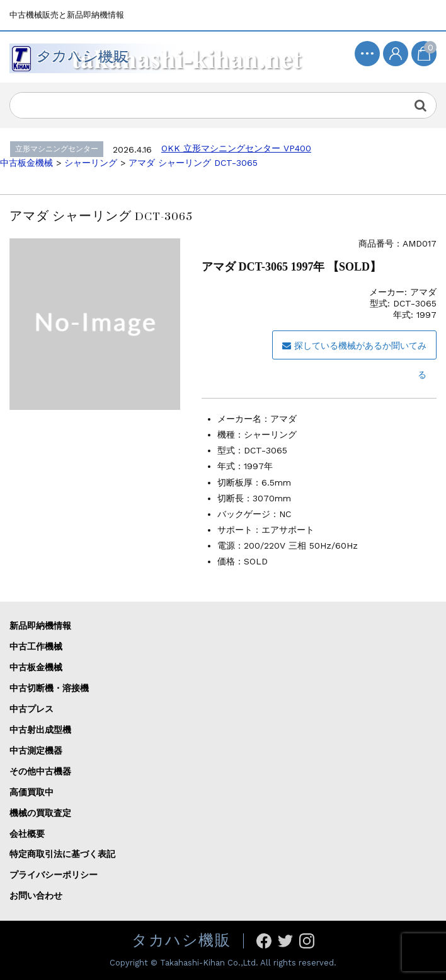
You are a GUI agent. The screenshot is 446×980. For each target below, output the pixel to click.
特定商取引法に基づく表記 (62, 854)
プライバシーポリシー (54, 875)
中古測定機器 (36, 750)
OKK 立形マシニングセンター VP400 (236, 148)
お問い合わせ (36, 895)
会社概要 (27, 834)
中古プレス (31, 709)
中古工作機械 (36, 646)
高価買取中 (31, 792)
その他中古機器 (40, 771)
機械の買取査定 (40, 813)
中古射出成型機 (40, 730)
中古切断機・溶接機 (49, 688)
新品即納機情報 (40, 626)
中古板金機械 (36, 667)
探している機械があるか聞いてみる (354, 350)
